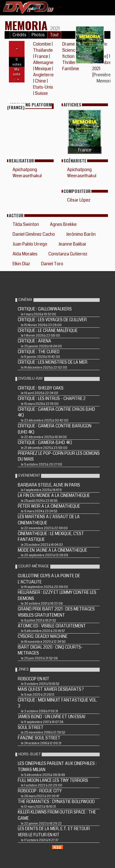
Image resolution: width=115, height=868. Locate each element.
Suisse (41, 93)
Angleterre (43, 75)
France (42, 56)
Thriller (69, 62)
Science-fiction (71, 53)
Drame (69, 44)
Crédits (19, 35)
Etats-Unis (43, 87)
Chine (40, 81)
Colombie (42, 44)
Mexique (43, 69)
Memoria (27, 25)
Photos (38, 35)
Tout (54, 35)
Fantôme (71, 69)
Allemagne (43, 62)
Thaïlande (43, 50)
